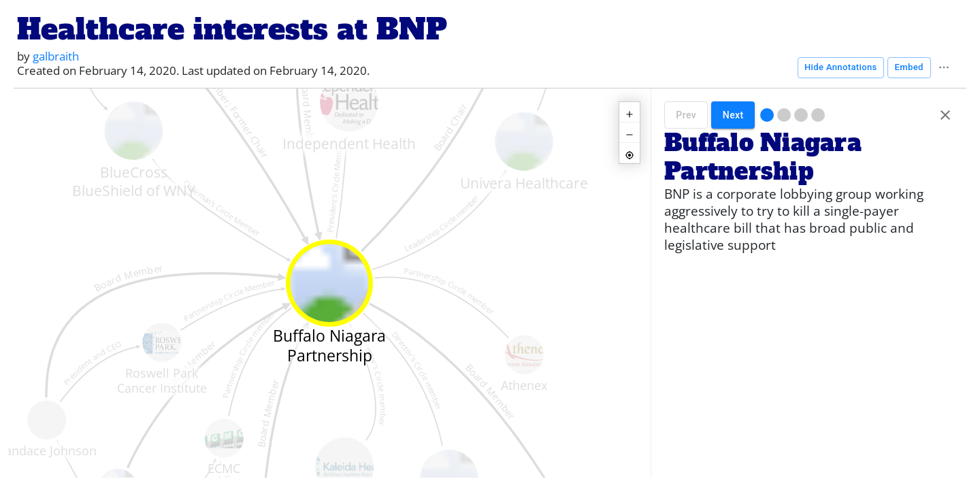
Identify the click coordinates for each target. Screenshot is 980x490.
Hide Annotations (841, 68)
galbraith (56, 56)
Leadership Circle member (442, 223)
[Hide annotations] (945, 115)
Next (733, 115)
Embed (909, 68)
